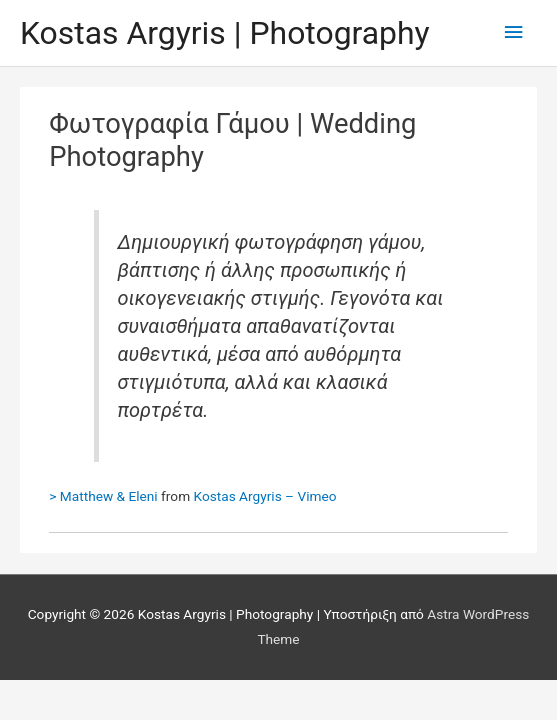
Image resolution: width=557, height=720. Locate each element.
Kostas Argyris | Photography (225, 33)
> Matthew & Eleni (103, 496)
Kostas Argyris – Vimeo (265, 496)
